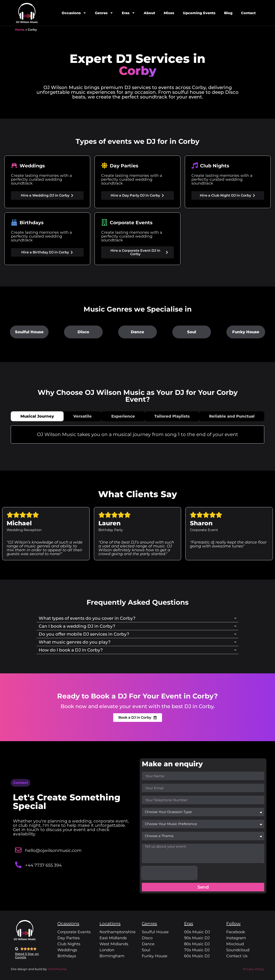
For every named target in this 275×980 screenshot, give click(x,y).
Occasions (74, 13)
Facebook (236, 932)
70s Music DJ (197, 950)
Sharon (201, 523)
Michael (19, 523)
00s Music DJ (197, 932)
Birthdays (67, 956)
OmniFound (56, 969)
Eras (128, 13)
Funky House (246, 332)
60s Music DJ (197, 956)
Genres (104, 13)
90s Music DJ (197, 938)
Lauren (109, 523)
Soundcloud (238, 950)
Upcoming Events (199, 13)
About (149, 13)
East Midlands (113, 938)
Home (20, 30)
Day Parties (69, 938)
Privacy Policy (254, 969)
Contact (248, 13)
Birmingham (112, 956)
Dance (137, 332)
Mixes (169, 13)
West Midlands (114, 944)
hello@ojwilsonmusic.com (53, 850)
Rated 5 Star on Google (27, 956)
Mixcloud (235, 944)
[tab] (37, 416)
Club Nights (69, 944)
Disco (83, 332)
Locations (110, 924)
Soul (192, 332)
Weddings (67, 950)
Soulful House (29, 332)
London (107, 950)
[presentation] (169, 873)
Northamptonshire (118, 932)
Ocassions (68, 924)
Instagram (236, 938)
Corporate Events (74, 932)
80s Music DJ (197, 944)
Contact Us (237, 956)
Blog (228, 13)
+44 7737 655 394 (43, 865)
